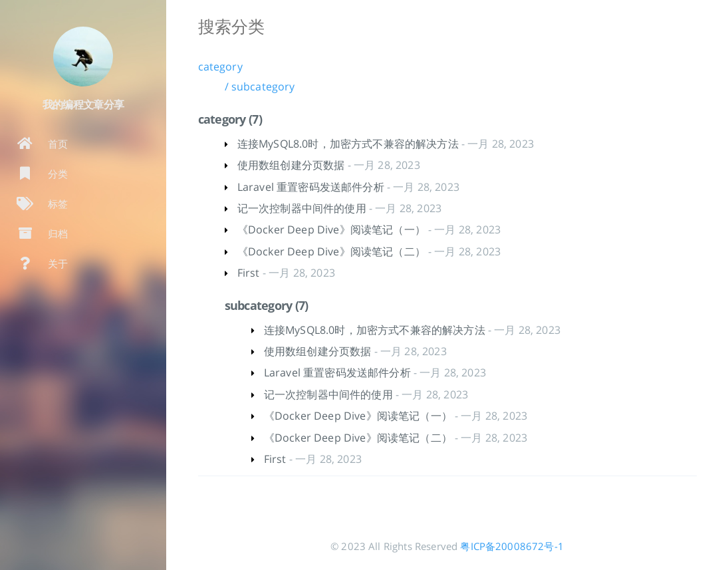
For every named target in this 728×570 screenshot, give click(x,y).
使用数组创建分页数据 (291, 165)
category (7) (230, 119)
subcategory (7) (267, 305)
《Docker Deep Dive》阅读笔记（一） (331, 229)
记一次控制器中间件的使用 (302, 208)
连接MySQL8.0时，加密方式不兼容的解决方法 (348, 144)
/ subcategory (260, 86)
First (249, 273)
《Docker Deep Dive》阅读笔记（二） (331, 251)
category (220, 67)
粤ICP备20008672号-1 (512, 546)
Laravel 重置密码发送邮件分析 (311, 187)
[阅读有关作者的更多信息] (83, 57)
